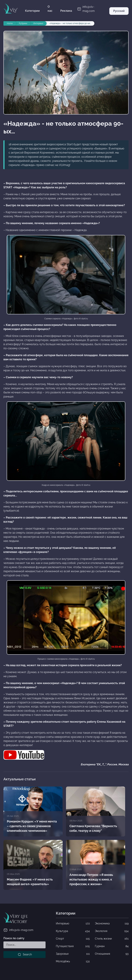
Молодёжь (73, 961)
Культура (73, 931)
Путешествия (73, 946)
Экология (112, 931)
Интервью (73, 924)
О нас (50, 9)
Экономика (112, 924)
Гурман (112, 946)
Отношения (112, 954)
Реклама (66, 11)
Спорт (73, 939)
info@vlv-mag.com (18, 930)
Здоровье (73, 954)
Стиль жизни (112, 939)
